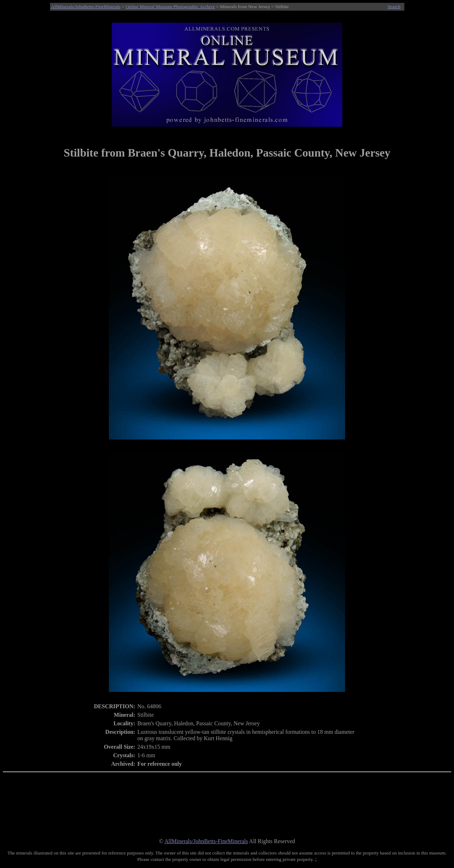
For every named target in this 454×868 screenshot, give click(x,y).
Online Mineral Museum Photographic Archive (170, 7)
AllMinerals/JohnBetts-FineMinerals (86, 7)
